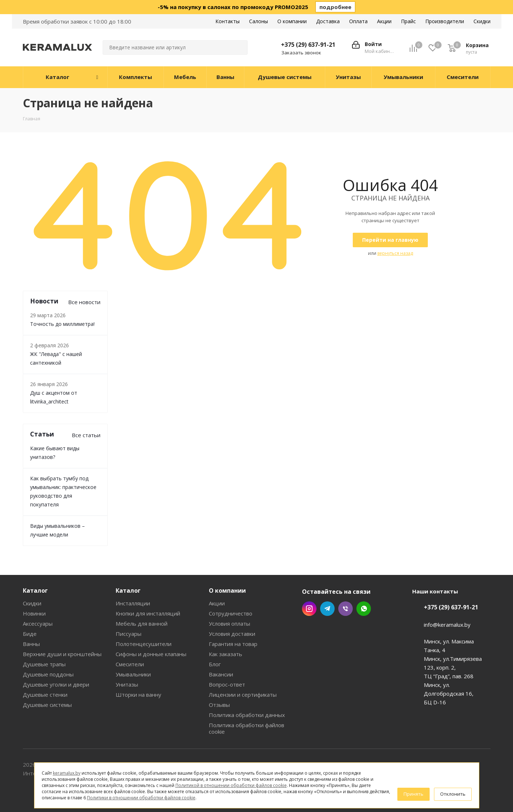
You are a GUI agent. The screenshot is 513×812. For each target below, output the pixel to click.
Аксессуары (38, 623)
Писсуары (129, 634)
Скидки (32, 603)
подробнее (335, 7)
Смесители (130, 664)
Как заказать (226, 654)
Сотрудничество (231, 613)
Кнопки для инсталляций (148, 613)
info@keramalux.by (447, 625)
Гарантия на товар (233, 644)
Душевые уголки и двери (56, 684)
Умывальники (133, 674)
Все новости (84, 302)
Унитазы (127, 684)
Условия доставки (232, 634)
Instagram (309, 609)
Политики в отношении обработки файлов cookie (141, 798)
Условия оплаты (229, 623)
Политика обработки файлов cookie (247, 728)
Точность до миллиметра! (62, 324)
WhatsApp (364, 609)
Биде (30, 634)
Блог (215, 664)
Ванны (31, 644)
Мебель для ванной (142, 623)
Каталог (35, 591)
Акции (217, 603)
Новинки (34, 613)
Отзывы (219, 705)
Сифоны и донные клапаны (151, 654)
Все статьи (86, 435)
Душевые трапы (44, 664)
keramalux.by (67, 773)
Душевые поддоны (48, 674)
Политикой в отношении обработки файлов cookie (231, 785)
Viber (346, 609)
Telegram (327, 609)
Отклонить (453, 794)
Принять (413, 794)
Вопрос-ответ (227, 684)
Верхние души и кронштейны (62, 654)
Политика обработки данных (247, 715)
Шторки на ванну (138, 695)
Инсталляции (133, 603)
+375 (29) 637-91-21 (308, 45)
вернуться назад (395, 253)
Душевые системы (47, 705)
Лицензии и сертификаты (243, 695)
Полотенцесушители (144, 644)
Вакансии (221, 674)
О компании (227, 591)
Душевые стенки (45, 695)
